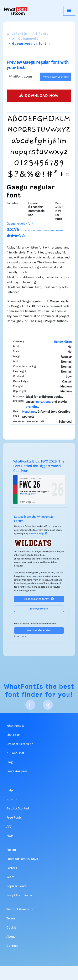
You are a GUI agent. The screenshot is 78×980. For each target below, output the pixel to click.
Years (10, 877)
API (9, 827)
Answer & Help (38, 534)
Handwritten (63, 342)
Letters (12, 868)
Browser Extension (20, 744)
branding (32, 407)
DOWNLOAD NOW (39, 96)
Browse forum (39, 609)
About (11, 937)
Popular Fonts (16, 886)
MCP (10, 836)
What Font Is (15, 726)
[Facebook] (30, 705)
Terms (11, 919)
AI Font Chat (15, 753)
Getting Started (18, 809)
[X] (48, 705)
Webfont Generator (39, 630)
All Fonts (40, 34)
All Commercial (26, 39)
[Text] (22, 77)
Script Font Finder (20, 895)
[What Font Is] (16, 11)
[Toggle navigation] (69, 11)
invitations (43, 402)
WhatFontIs (17, 34)
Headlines (29, 412)
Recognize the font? (39, 599)
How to (12, 800)
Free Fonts (14, 818)
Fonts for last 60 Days (22, 859)
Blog (10, 762)
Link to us (13, 735)
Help (10, 790)
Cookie (11, 928)
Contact (12, 946)
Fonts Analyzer (17, 771)
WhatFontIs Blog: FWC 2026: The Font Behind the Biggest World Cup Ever (39, 466)
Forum (11, 850)
